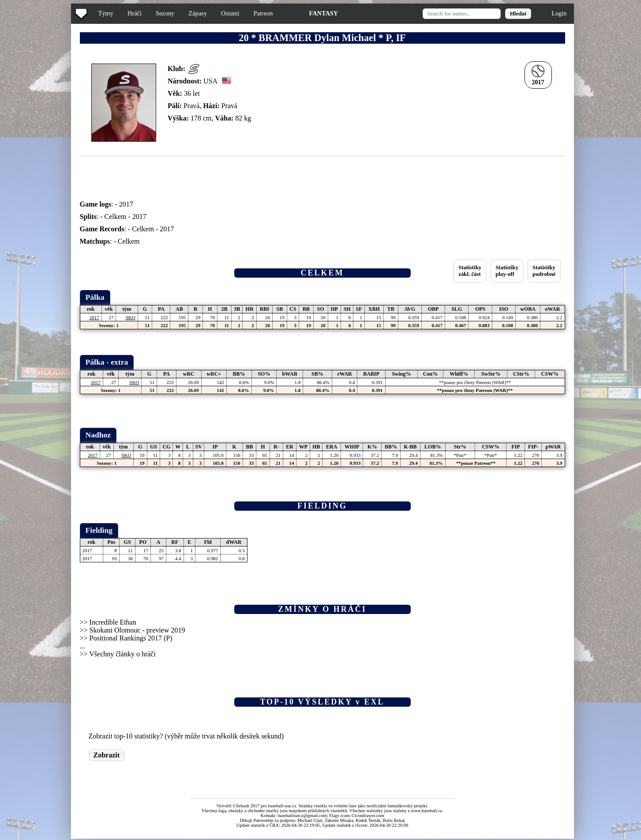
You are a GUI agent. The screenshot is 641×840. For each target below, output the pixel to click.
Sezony (165, 13)
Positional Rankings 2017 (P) (131, 638)
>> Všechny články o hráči (118, 654)
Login (559, 13)
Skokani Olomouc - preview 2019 (137, 630)
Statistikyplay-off (507, 271)
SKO (131, 317)
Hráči (135, 13)
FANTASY (323, 13)
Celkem (116, 217)
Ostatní (230, 13)
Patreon (263, 13)
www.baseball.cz (427, 811)
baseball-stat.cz (282, 806)
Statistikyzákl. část (470, 271)
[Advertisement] (37, 177)
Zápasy (198, 13)
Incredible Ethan (113, 622)
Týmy (106, 13)
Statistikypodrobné (544, 271)
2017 (126, 204)
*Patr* (460, 455)
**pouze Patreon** (476, 463)
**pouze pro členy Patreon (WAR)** (475, 382)
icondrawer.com (369, 816)
